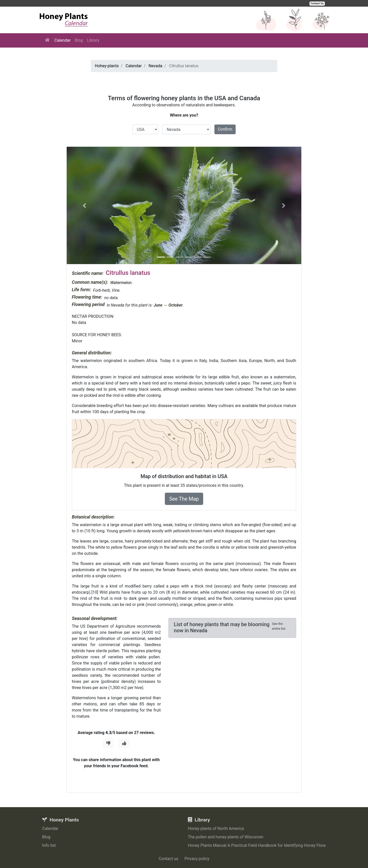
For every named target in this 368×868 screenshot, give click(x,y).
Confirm (225, 129)
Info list (49, 845)
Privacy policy (197, 859)
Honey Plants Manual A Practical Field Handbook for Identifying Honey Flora (257, 845)
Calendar (62, 40)
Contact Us (317, 3)
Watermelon (121, 283)
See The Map (184, 499)
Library (93, 40)
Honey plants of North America (216, 828)
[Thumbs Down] (108, 743)
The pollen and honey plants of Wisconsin (226, 837)
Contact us (169, 859)
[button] (84, 205)
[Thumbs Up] (124, 743)
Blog (79, 40)
